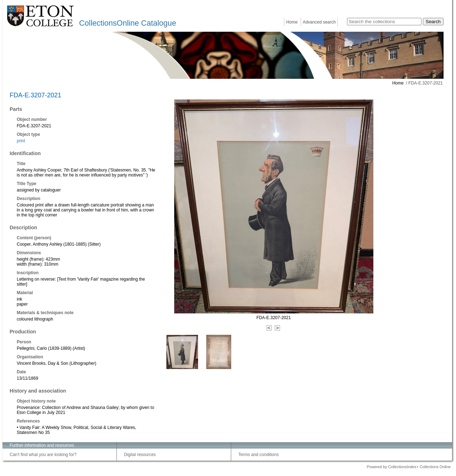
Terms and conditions (258, 455)
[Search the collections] (384, 22)
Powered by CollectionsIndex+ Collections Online (409, 467)
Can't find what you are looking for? (43, 455)
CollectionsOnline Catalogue (128, 23)
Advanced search (319, 22)
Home (292, 22)
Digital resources (140, 455)
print (21, 141)
